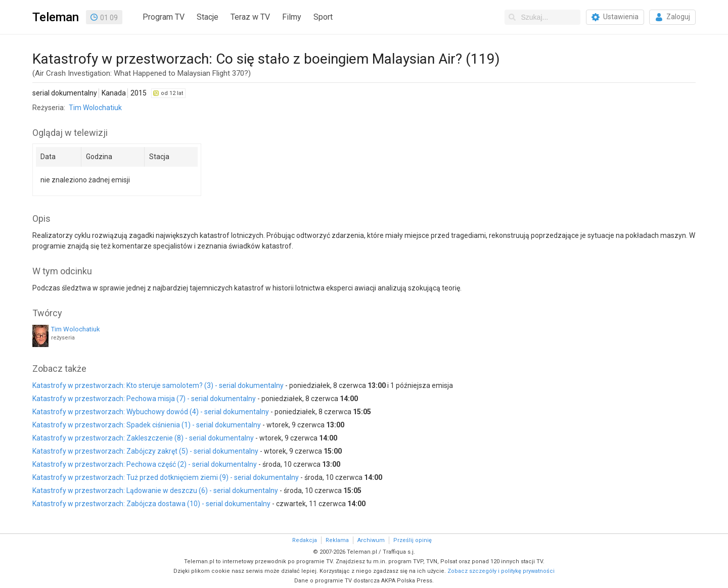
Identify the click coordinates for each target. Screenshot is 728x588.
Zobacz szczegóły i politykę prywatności (501, 571)
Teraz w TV (250, 17)
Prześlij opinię (413, 540)
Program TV (164, 17)
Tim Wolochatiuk (95, 108)
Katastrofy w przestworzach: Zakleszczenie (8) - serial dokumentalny (143, 438)
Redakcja (305, 540)
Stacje (208, 17)
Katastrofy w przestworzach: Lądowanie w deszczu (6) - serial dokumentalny (155, 491)
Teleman (56, 17)
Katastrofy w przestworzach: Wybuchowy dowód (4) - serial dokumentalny (151, 412)
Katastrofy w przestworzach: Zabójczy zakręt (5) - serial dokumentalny (145, 451)
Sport (323, 17)
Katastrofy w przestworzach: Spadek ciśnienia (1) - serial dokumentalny (147, 425)
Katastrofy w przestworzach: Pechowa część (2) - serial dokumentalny (145, 464)
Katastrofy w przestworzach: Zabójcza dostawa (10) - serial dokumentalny (151, 504)
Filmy (292, 17)
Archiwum (371, 540)
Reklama (337, 540)
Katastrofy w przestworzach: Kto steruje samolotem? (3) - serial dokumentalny (158, 385)
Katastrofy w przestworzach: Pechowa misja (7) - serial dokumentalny (144, 399)
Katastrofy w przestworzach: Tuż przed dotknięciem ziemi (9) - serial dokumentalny (166, 477)
